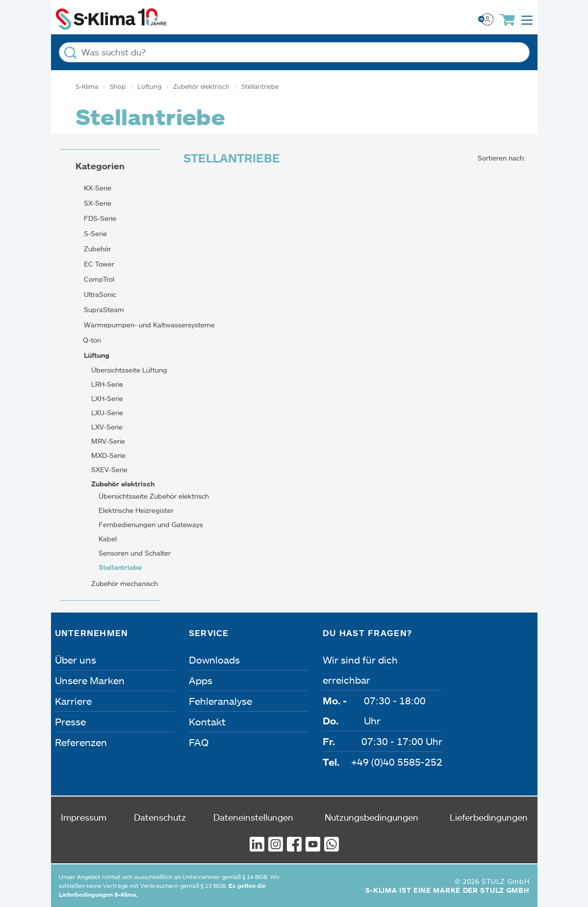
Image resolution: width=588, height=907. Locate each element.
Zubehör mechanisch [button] (124, 583)
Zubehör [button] (96, 249)
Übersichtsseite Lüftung (129, 370)
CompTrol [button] (98, 279)
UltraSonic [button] (99, 294)
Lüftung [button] (96, 355)
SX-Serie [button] (97, 203)
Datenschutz (160, 817)
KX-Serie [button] (97, 188)
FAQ (199, 742)
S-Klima (87, 86)
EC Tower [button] (98, 264)
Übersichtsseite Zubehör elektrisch (154, 496)
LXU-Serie (107, 413)
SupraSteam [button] (103, 309)
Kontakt (207, 721)
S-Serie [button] (94, 233)
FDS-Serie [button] (99, 218)
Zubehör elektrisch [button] (122, 484)
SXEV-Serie (109, 469)
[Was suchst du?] (294, 52)
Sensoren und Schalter (135, 553)
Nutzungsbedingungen (371, 817)
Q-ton (92, 340)
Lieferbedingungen (489, 817)
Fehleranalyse (220, 701)
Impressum (84, 817)
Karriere (73, 701)
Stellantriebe (120, 567)
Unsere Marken (90, 680)
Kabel (108, 539)
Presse (70, 721)
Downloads (214, 660)
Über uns (76, 660)
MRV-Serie (108, 441)
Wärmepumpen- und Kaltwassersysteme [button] (148, 325)
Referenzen (81, 742)
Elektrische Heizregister (136, 510)
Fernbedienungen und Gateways (151, 524)
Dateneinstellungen (253, 817)
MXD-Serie (108, 455)
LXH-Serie (107, 398)
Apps (201, 680)
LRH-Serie (107, 384)
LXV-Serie (107, 427)
